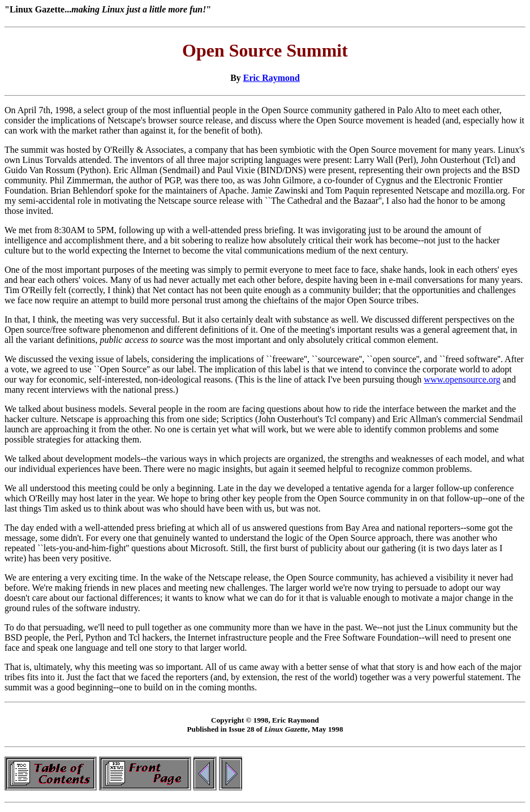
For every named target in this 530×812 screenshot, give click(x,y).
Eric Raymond (272, 78)
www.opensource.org (462, 379)
